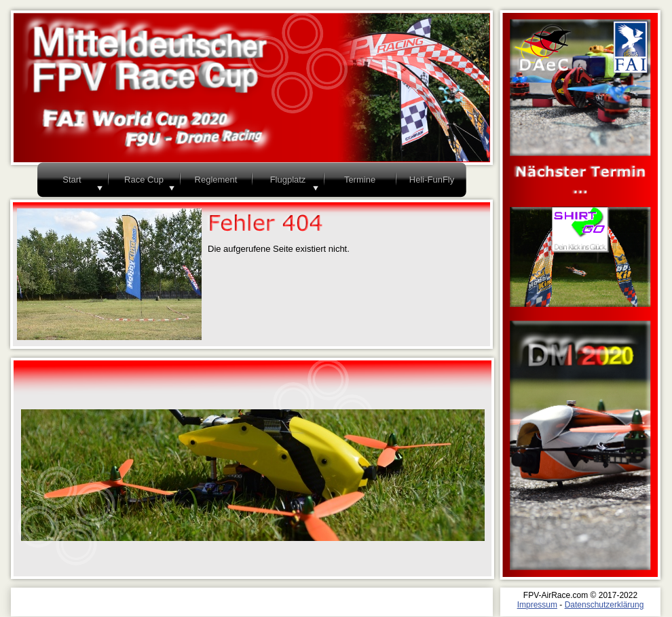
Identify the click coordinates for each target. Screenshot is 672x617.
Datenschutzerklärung (604, 605)
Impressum (537, 605)
